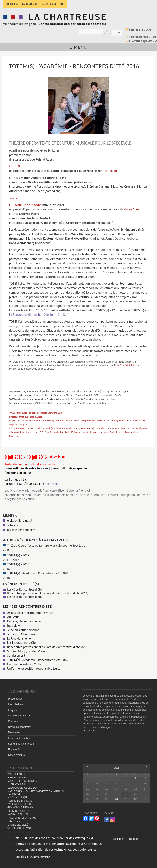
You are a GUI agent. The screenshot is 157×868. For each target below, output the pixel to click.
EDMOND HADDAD (18, 778)
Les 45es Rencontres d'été (24, 597)
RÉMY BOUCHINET (18, 811)
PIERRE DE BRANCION (21, 801)
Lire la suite (89, 731)
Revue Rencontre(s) (20, 727)
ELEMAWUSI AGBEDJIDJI (22, 788)
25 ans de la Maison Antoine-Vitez (30, 613)
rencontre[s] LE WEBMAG (143, 41)
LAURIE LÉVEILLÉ (18, 825)
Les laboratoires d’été (21, 643)
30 (136, 799)
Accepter (118, 839)
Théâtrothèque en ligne (143, 37)
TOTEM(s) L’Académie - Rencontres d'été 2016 (38, 660)
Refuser (134, 839)
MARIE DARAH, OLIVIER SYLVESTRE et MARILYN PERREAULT (36, 793)
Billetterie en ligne (140, 30)
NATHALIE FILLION (18, 814)
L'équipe (13, 710)
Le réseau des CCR (19, 716)
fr (115, 32)
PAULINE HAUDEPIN (19, 804)
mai (116, 768)
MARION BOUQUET (19, 797)
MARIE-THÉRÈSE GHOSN (22, 781)
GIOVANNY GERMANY (20, 808)
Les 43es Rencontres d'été (24, 589)
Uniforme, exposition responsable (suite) (34, 668)
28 (116, 799)
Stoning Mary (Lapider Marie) (27, 651)
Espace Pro (15, 750)
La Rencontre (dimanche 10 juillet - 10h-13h (38, 315)
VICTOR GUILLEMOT (19, 828)
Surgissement (16, 656)
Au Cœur (13, 617)
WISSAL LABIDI (16, 774)
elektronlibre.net (20, 520)
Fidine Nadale (15, 821)
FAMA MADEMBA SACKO (22, 818)
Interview (13, 626)
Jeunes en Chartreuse (21, 634)
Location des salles (19, 738)
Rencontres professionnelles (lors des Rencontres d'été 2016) (48, 593)
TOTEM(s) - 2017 (18, 555)
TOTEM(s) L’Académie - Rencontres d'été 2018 (38, 573)
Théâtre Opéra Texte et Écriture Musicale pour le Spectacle (46, 545)
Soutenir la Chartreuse (21, 744)
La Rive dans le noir (20, 638)
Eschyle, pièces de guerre (24, 621)
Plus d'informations (39, 857)
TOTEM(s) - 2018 (18, 564)
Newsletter (14, 732)
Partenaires (15, 721)
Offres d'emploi (17, 755)
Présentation (15, 699)
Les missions (15, 704)
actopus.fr (15, 525)
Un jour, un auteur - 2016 (24, 664)
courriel (53, 484)
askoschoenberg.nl (21, 530)
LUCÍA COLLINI (16, 784)
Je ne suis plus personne (23, 630)
